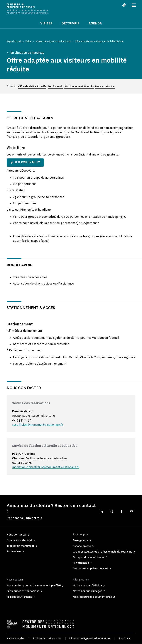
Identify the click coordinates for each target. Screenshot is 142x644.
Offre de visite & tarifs (32, 87)
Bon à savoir (55, 87)
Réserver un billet (25, 163)
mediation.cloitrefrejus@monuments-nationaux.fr (46, 467)
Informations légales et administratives (90, 638)
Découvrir (70, 23)
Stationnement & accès (79, 87)
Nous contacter (105, 87)
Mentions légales (15, 638)
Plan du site (125, 638)
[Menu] (134, 5)
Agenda (95, 23)
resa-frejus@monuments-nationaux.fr (38, 425)
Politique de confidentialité (47, 638)
